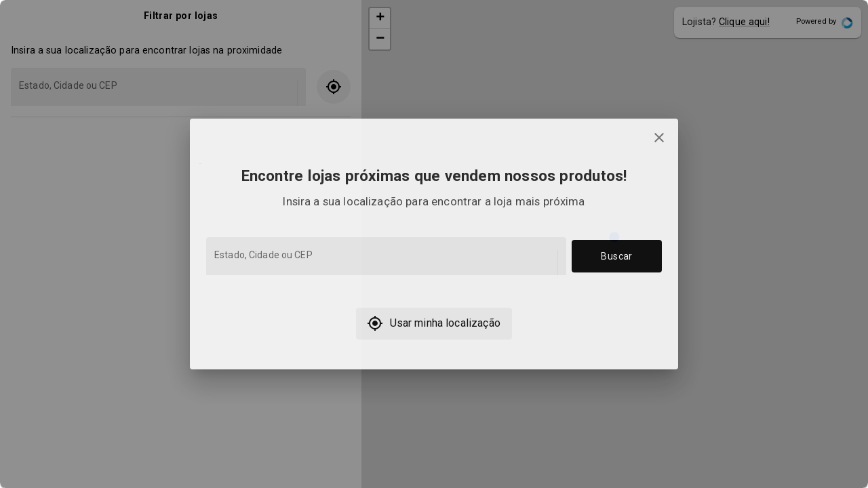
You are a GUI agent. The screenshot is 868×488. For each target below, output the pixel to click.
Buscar (617, 257)
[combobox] (385, 263)
